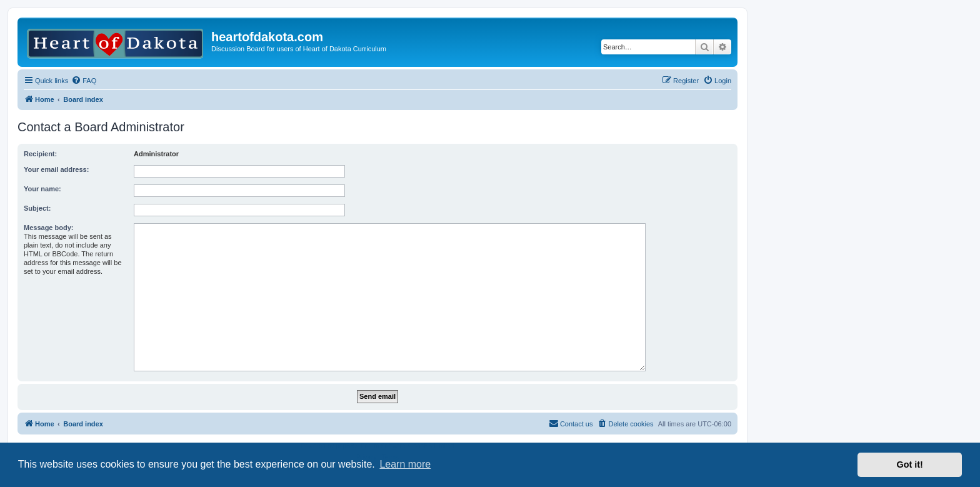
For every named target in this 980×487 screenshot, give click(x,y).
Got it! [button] (910, 464)
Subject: (37, 208)
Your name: (42, 189)
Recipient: (40, 154)
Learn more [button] (405, 464)
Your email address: (56, 169)
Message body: (48, 228)
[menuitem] (84, 81)
